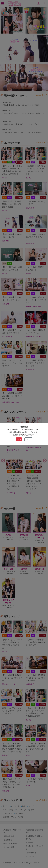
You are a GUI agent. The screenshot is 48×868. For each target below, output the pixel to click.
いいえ (28, 439)
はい (19, 439)
